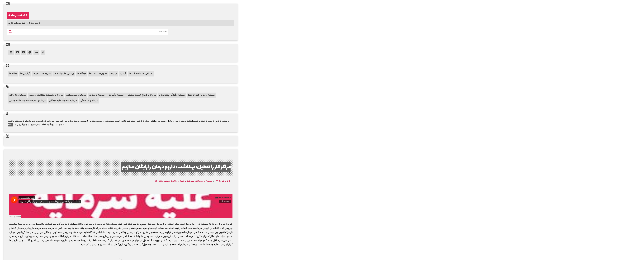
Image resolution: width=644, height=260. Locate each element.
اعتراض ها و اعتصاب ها (141, 74)
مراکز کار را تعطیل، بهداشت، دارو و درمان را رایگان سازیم (176, 167)
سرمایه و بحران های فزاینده (201, 95)
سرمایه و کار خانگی (89, 101)
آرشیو (123, 74)
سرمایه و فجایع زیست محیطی (141, 95)
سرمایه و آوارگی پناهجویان (172, 95)
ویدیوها (113, 74)
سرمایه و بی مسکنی (76, 95)
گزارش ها (25, 74)
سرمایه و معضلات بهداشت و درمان (46, 95)
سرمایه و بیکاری (97, 95)
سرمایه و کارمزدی (17, 95)
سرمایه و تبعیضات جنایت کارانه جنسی (28, 101)
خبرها (36, 74)
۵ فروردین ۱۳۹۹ (223, 181)
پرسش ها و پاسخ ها (64, 74)
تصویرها (103, 74)
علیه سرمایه (18, 16)
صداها (92, 74)
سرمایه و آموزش (116, 95)
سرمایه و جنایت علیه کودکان (63, 101)
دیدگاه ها (81, 74)
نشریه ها (46, 74)
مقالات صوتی (171, 181)
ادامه (10, 125)
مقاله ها (13, 74)
